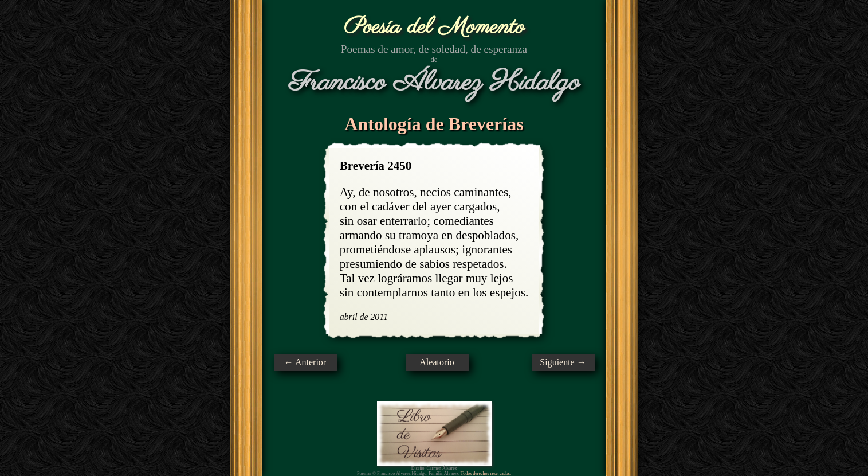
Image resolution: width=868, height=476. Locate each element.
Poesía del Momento (434, 27)
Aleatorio (437, 362)
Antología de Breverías (434, 124)
